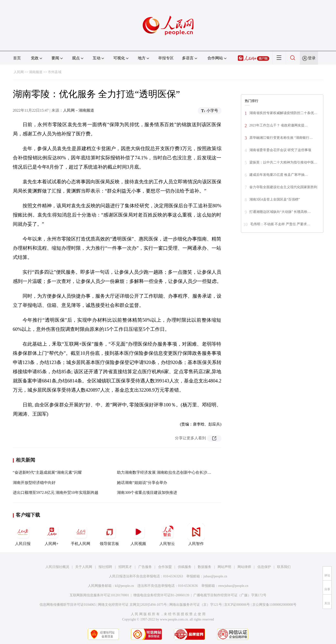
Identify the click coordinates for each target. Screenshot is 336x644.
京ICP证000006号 (237, 605)
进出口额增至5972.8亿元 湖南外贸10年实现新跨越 (56, 493)
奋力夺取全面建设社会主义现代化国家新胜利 (283, 187)
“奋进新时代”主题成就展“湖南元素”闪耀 (47, 472)
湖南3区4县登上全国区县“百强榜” (275, 199)
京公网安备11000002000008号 (274, 605)
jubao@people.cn (215, 576)
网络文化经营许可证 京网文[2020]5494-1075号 (132, 605)
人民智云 (167, 535)
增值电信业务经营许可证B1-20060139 (161, 595)
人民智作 (196, 535)
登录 (312, 58)
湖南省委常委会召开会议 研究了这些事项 (280, 150)
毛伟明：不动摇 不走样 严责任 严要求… (280, 224)
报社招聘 (105, 567)
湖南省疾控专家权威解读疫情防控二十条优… (283, 113)
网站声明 (224, 567)
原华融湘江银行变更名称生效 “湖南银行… (281, 138)
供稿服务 (185, 567)
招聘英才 (125, 567)
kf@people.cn (125, 586)
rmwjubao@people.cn (233, 586)
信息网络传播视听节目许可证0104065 (68, 605)
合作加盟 (165, 567)
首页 (17, 58)
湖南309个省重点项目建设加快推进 (147, 493)
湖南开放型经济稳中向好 (34, 483)
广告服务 (145, 567)
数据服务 (205, 567)
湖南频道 (36, 72)
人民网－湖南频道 (79, 110)
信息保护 (264, 567)
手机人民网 (81, 535)
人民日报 (23, 535)
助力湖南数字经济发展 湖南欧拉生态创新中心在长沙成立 (166, 472)
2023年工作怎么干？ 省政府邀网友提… (279, 125)
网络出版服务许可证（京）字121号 (196, 605)
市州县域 (55, 72)
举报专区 (166, 58)
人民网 (19, 72)
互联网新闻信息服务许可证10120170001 (99, 595)
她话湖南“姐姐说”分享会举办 (142, 483)
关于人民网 (84, 567)
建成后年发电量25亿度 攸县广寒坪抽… (279, 175)
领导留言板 (109, 535)
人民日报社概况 (57, 567)
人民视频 (138, 535)
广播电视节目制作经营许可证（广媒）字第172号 (230, 595)
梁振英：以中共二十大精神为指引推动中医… (283, 162)
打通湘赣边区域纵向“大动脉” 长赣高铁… (280, 212)
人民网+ (52, 535)
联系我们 (284, 567)
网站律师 (244, 567)
